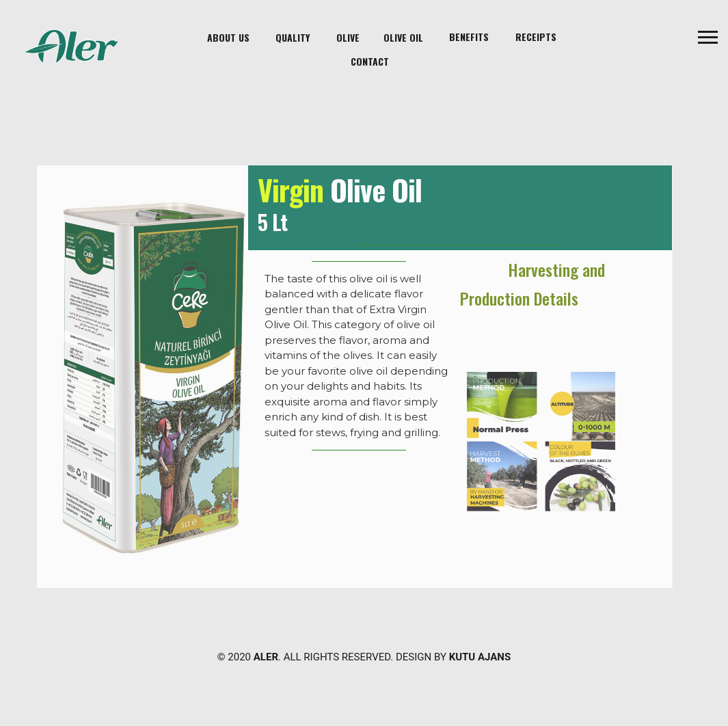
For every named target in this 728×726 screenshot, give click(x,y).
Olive (348, 37)
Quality (293, 37)
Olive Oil (403, 37)
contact (370, 61)
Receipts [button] (536, 37)
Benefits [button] (469, 37)
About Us (228, 37)
